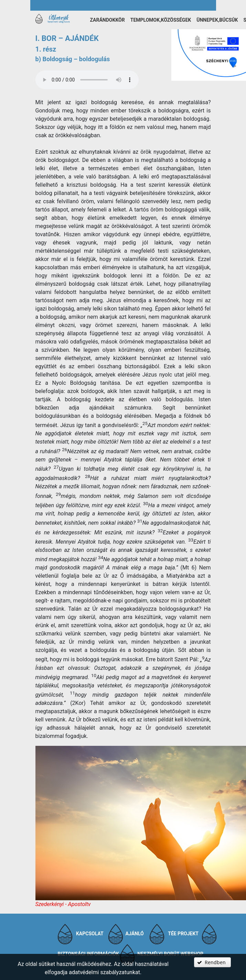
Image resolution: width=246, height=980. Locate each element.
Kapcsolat (90, 934)
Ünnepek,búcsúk (217, 20)
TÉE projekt (183, 934)
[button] (212, 962)
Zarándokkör (108, 20)
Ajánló (135, 934)
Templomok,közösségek (161, 20)
